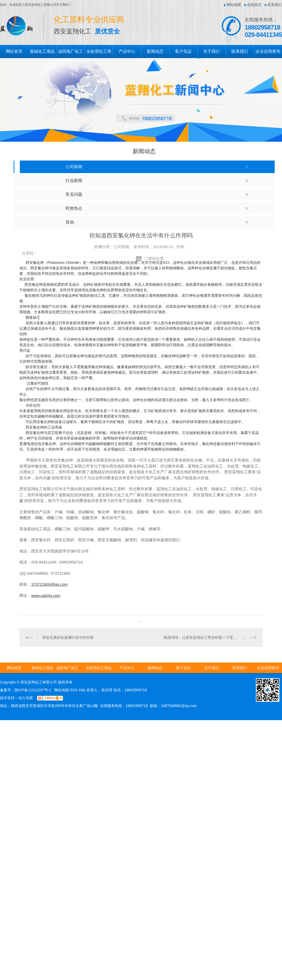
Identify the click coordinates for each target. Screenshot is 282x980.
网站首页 (14, 51)
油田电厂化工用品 (71, 668)
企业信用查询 (268, 51)
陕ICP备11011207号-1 (33, 690)
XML (83, 690)
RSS (74, 690)
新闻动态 (155, 51)
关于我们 (211, 51)
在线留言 (254, 5)
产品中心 (127, 51)
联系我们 (275, 5)
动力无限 (26, 698)
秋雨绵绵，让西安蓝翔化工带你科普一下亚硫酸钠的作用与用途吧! (210, 637)
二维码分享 (154, 258)
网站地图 (234, 5)
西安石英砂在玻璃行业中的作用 (68, 637)
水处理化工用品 (99, 668)
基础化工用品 (42, 51)
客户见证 (183, 51)
